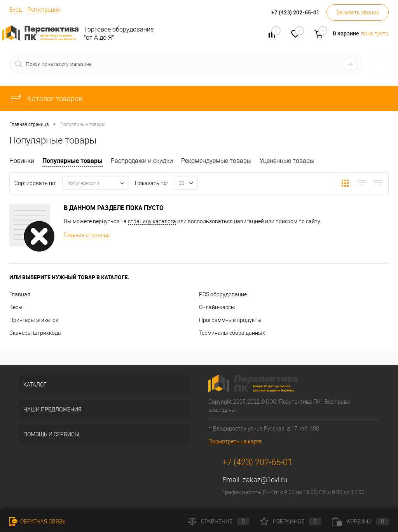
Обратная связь (38, 521)
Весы (16, 307)
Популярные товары (72, 161)
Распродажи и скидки (142, 161)
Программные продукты (230, 320)
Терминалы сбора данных (232, 333)
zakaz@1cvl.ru (265, 480)
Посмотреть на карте (235, 441)
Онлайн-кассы (217, 307)
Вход (16, 10)
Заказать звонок (358, 12)
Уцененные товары (287, 161)
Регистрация (44, 10)
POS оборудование (223, 294)
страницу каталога (152, 221)
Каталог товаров (46, 99)
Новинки (22, 161)
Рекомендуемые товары (216, 161)
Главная (20, 294)
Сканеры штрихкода (35, 333)
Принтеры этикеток (34, 320)
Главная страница (87, 235)
